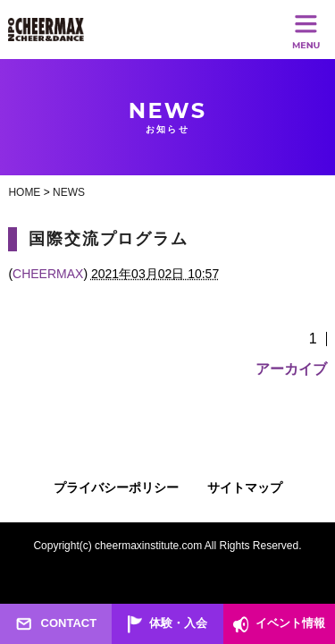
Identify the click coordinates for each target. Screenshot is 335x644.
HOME (24, 192)
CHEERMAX (48, 274)
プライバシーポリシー (116, 487)
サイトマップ (245, 487)
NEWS (69, 192)
